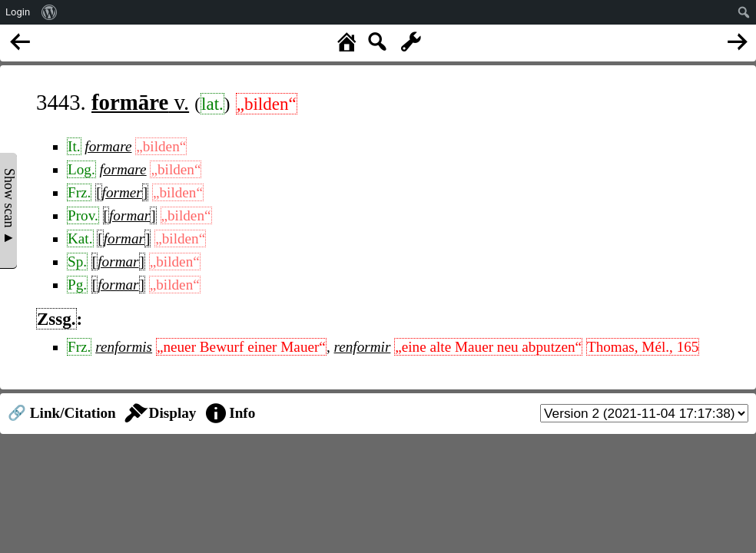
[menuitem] (50, 12)
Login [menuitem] (18, 12)
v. (140, 102)
